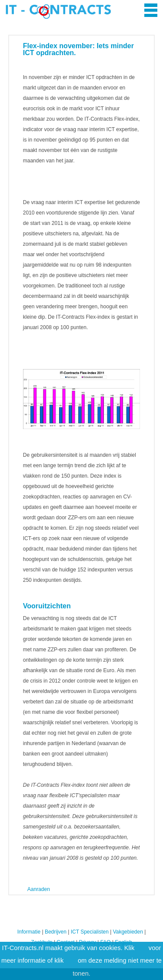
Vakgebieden (128, 932)
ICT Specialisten (90, 932)
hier (141, 948)
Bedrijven (56, 932)
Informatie (29, 932)
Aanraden (39, 889)
